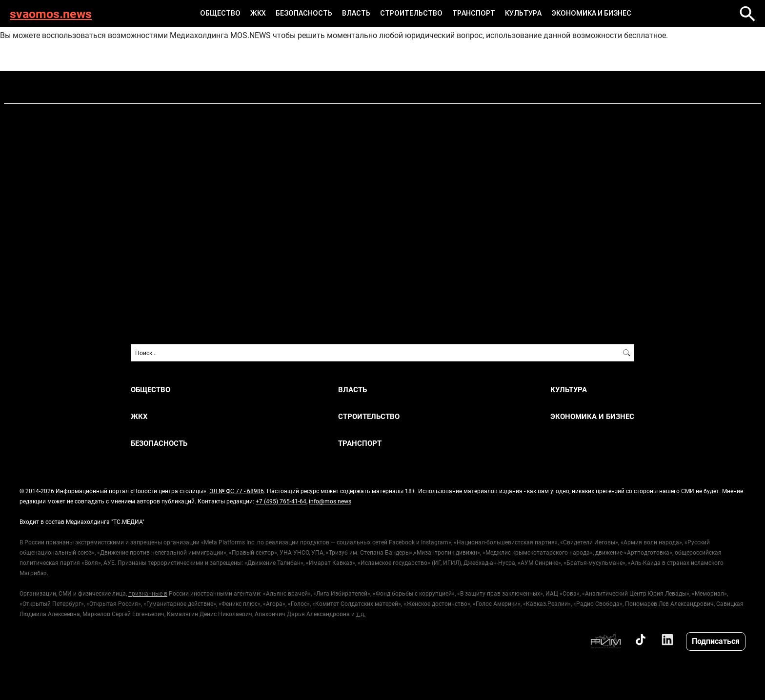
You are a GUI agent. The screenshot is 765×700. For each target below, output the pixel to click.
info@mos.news (330, 501)
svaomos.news (51, 13)
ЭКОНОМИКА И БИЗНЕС (591, 13)
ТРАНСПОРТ (474, 13)
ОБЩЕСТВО (220, 13)
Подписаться (716, 641)
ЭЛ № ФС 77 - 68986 (237, 491)
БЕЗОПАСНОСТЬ (304, 13)
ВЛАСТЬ (356, 13)
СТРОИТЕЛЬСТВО (411, 13)
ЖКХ (258, 13)
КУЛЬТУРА (523, 13)
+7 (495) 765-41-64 (281, 501)
